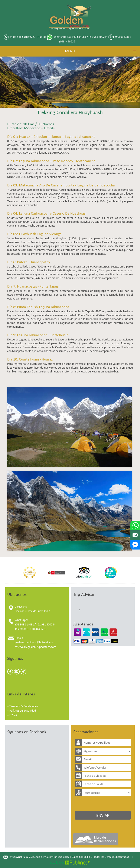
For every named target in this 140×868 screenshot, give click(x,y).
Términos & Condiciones (24, 706)
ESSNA (13, 715)
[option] (30, 573)
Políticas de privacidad (23, 711)
